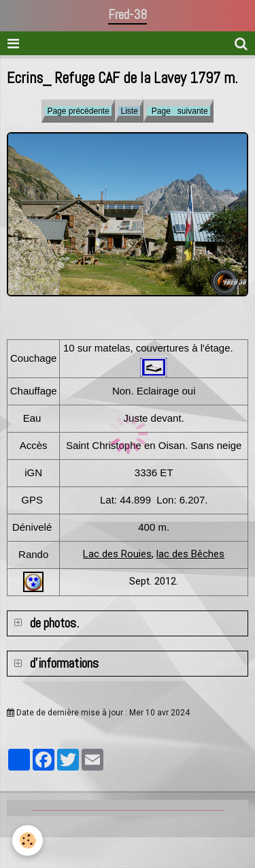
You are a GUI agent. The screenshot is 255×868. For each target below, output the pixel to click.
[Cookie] (28, 840)
